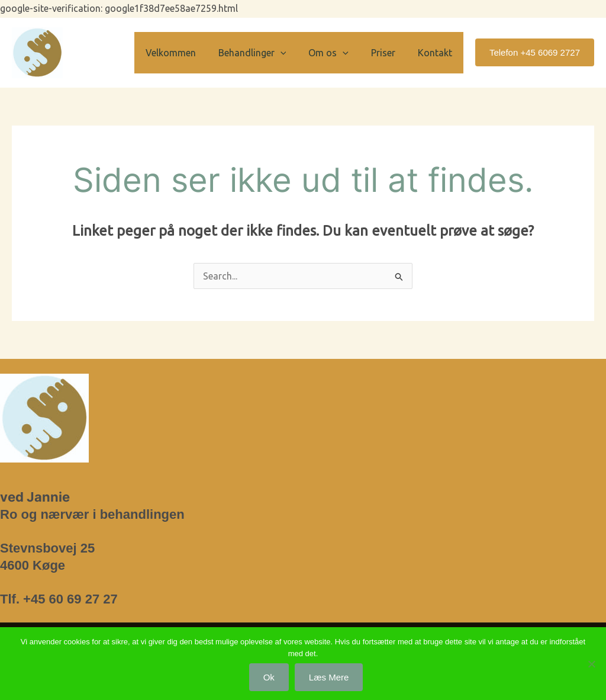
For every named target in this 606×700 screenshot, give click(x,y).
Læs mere (329, 677)
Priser (389, 53)
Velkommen (187, 53)
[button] (293, 53)
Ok (269, 677)
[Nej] (591, 664)
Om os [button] (337, 53)
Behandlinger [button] (265, 53)
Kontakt (437, 53)
